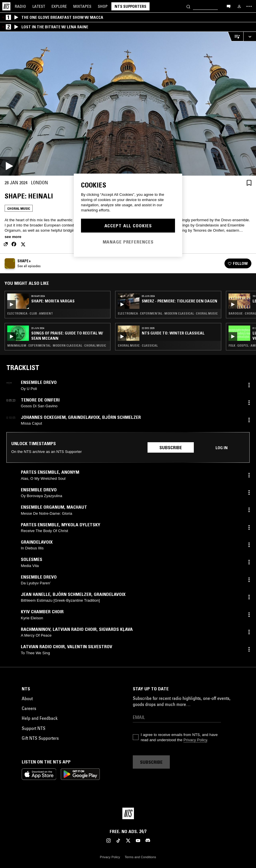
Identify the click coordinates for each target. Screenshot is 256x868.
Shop (103, 6)
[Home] (6, 6)
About (27, 698)
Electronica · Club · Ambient (30, 313)
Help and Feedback (40, 718)
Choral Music (19, 208)
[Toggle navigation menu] (249, 6)
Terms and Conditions (140, 857)
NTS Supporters (130, 6)
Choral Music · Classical (138, 345)
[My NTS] (239, 6)
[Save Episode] (249, 183)
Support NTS (34, 728)
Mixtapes (82, 6)
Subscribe (171, 447)
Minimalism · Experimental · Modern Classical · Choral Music (57, 345)
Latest (39, 6)
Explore (59, 6)
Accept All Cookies (128, 226)
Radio (20, 6)
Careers (29, 708)
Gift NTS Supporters (40, 738)
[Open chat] (229, 6)
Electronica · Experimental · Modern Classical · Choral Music (168, 313)
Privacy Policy (195, 740)
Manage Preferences (128, 242)
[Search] (188, 6)
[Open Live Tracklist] (235, 37)
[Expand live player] (250, 37)
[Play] (128, 104)
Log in (222, 448)
